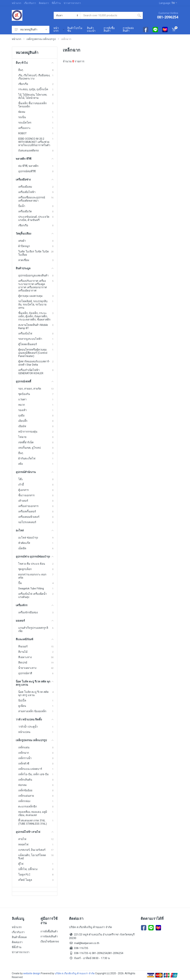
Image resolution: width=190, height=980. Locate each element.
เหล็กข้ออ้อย (25, 790)
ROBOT (22, 133)
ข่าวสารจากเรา (72, 3)
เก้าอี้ (21, 485)
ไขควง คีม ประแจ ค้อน (32, 564)
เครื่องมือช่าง (35, 180)
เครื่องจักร (35, 605)
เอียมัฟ (22, 426)
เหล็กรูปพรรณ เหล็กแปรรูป (41, 39)
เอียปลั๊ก (23, 421)
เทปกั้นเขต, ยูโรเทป (30, 448)
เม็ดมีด (22, 548)
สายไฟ (22, 839)
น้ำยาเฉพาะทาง (27, 668)
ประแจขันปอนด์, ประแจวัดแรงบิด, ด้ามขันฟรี (34, 218)
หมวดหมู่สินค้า (31, 30)
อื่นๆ (21, 70)
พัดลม (22, 112)
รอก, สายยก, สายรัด (30, 389)
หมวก (22, 405)
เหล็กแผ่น (24, 747)
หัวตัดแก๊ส (24, 543)
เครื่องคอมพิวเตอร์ (29, 517)
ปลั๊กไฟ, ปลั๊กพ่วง (28, 869)
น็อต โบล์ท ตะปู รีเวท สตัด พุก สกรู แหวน (35, 683)
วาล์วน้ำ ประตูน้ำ (28, 727)
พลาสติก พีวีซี (35, 159)
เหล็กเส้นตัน (25, 780)
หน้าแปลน (24, 732)
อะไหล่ (35, 530)
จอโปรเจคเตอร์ (27, 522)
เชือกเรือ (23, 84)
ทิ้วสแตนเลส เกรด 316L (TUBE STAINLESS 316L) (33, 822)
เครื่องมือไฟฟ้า (27, 192)
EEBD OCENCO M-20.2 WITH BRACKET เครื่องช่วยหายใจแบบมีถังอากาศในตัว (34, 142)
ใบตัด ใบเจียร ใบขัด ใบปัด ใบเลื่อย (34, 253)
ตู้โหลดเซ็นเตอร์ (28, 344)
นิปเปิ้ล (22, 701)
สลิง (20, 464)
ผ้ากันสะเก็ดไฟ (27, 458)
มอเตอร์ (35, 621)
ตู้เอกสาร (23, 490)
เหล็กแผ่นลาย (26, 796)
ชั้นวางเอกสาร (26, 495)
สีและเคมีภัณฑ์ (35, 639)
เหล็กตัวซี (24, 764)
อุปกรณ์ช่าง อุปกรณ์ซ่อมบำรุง (35, 557)
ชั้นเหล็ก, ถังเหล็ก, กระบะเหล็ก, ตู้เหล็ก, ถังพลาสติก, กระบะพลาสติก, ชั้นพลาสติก (34, 316)
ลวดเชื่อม (24, 260)
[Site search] (108, 15)
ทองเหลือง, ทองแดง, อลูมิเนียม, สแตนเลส (33, 814)
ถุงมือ (21, 416)
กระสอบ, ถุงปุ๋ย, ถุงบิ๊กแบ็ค (33, 89)
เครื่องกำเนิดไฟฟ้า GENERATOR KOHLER (31, 372)
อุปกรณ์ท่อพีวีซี (27, 171)
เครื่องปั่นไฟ (25, 334)
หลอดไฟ (23, 844)
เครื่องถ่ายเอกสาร (28, 506)
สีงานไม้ (23, 652)
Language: (168, 3)
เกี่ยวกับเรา (30, 3)
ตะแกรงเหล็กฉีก (28, 807)
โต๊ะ (21, 479)
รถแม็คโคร (25, 123)
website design (32, 973)
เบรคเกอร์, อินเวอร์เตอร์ (32, 850)
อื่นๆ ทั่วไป (35, 63)
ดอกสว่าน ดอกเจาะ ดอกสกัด (32, 576)
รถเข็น (22, 117)
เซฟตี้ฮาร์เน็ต (26, 442)
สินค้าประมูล (35, 268)
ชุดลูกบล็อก (25, 569)
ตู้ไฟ (21, 864)
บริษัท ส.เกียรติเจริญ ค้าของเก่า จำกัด (75, 973)
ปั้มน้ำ (22, 206)
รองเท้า (22, 410)
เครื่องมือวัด (25, 211)
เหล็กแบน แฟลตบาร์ (30, 769)
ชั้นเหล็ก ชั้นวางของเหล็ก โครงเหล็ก (32, 105)
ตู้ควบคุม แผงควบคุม (30, 296)
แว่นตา (22, 399)
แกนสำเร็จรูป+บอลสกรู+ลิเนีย (33, 629)
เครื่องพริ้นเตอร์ (27, 511)
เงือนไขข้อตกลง (50, 942)
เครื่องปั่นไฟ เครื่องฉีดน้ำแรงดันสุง (32, 595)
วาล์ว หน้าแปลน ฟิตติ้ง (35, 720)
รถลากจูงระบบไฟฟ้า (30, 339)
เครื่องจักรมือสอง (28, 612)
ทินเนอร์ (23, 646)
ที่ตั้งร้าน (56, 3)
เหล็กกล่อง (24, 801)
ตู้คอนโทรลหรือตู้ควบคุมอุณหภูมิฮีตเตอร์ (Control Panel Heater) (33, 353)
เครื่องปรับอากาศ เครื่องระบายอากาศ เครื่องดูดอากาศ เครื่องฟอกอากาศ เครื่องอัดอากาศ (33, 286)
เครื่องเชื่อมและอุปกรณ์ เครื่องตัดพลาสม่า (32, 199)
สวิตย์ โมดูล (25, 880)
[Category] (67, 15)
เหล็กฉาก (24, 753)
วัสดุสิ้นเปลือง (35, 234)
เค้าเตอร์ (23, 501)
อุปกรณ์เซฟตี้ (35, 382)
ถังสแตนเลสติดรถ (29, 151)
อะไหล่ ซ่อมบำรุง (28, 538)
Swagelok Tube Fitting (31, 588)
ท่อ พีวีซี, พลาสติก (28, 166)
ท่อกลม (22, 785)
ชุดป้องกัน (24, 394)
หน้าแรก (16, 3)
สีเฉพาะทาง (25, 657)
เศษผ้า (22, 241)
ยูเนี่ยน (22, 706)
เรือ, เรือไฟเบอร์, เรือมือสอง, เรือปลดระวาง (34, 77)
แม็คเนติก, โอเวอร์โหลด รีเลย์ (32, 857)
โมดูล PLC (24, 875)
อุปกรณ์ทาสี (25, 673)
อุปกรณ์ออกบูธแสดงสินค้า (33, 276)
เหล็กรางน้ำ (25, 758)
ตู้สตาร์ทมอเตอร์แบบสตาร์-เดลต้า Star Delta (34, 363)
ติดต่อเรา (44, 3)
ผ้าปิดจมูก (24, 246)
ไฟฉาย (22, 437)
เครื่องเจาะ (24, 128)
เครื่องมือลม (25, 187)
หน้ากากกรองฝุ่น (28, 432)
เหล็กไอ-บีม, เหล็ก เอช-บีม (33, 774)
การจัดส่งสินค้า (49, 936)
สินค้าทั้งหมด (19, 937)
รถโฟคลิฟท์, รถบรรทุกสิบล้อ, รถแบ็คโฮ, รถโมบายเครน (33, 305)
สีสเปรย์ (23, 663)
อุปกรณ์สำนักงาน (35, 472)
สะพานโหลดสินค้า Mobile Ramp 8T (33, 327)
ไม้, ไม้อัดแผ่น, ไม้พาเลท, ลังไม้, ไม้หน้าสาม (33, 96)
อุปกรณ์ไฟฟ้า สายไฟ (35, 832)
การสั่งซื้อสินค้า (49, 931)
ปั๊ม (20, 583)
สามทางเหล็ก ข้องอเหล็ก (32, 711)
